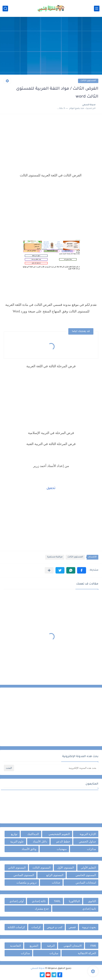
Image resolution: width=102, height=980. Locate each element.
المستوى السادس (24, 875)
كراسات (36, 927)
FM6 (93, 946)
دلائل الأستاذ (40, 841)
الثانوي (92, 901)
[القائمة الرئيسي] (97, 9)
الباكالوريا (74, 901)
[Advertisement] (51, 46)
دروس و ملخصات (26, 883)
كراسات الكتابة (16, 927)
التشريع (34, 946)
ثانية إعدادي (89, 909)
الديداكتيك (33, 834)
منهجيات (62, 849)
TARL (57, 901)
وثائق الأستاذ (29, 849)
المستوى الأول (66, 868)
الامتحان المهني (73, 946)
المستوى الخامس (86, 875)
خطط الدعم (63, 841)
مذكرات (91, 849)
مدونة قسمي (38, 968)
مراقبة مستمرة (55, 557)
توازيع (14, 834)
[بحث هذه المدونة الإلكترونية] (56, 768)
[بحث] (5, 9)
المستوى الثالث (88, 81)
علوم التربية (17, 841)
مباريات (54, 953)
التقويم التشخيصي (59, 834)
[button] (82, 570)
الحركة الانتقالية (87, 953)
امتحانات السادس (86, 883)
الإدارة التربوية (88, 834)
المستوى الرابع (55, 875)
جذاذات (56, 883)
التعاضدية (15, 946)
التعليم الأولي (88, 868)
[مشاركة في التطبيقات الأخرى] (49, 570)
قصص (72, 927)
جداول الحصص (87, 841)
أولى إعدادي (17, 901)
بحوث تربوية (89, 927)
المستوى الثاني (17, 868)
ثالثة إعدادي (39, 901)
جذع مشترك (42, 909)
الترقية (51, 946)
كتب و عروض (55, 927)
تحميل (51, 488)
